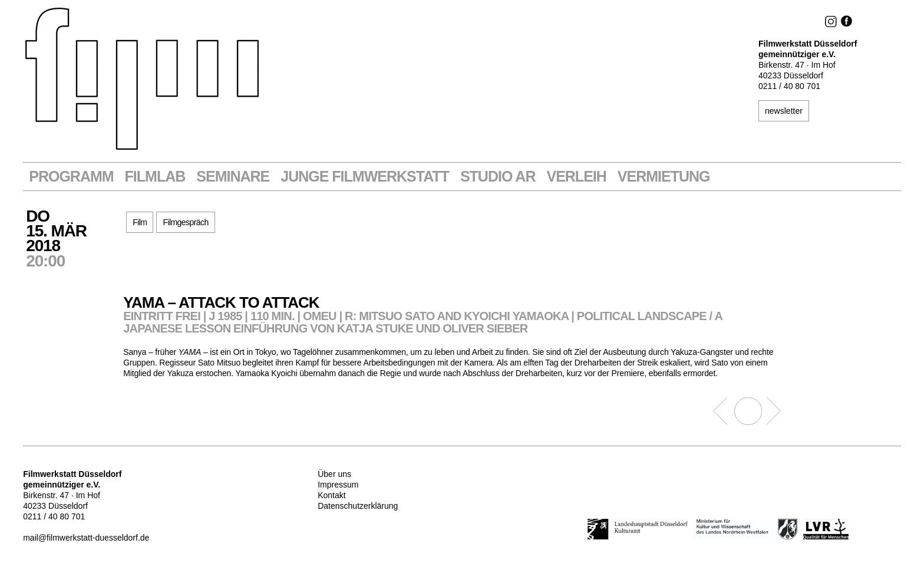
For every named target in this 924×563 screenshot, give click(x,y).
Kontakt (331, 495)
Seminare (233, 177)
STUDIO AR (498, 177)
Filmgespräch (185, 222)
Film (140, 222)
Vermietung (664, 177)
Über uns (334, 474)
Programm (71, 177)
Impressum (338, 485)
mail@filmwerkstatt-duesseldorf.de (86, 538)
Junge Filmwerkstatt (365, 177)
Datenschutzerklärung (358, 506)
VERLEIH (576, 177)
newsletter (784, 111)
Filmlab (155, 177)
